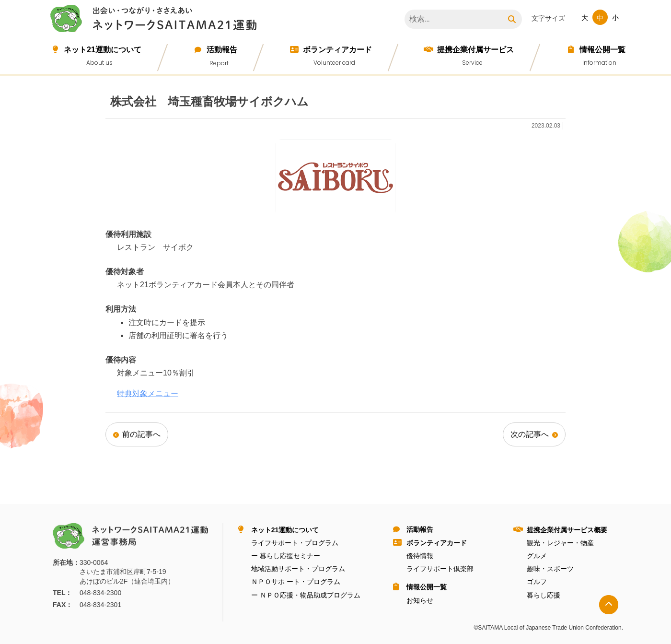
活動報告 (222, 50)
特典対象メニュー (148, 393)
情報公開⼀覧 (602, 50)
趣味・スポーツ (550, 569)
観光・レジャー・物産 (560, 543)
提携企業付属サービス (475, 50)
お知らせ (420, 600)
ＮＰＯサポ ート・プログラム (296, 582)
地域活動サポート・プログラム (298, 569)
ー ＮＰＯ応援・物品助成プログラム (306, 595)
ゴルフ (537, 582)
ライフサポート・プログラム (295, 543)
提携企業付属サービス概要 (567, 530)
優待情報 (420, 556)
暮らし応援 (544, 595)
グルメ (537, 556)
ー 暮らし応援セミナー (286, 556)
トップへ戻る (609, 605)
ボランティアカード (337, 50)
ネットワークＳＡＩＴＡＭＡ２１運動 (156, 20)
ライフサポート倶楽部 (440, 569)
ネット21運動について (103, 50)
